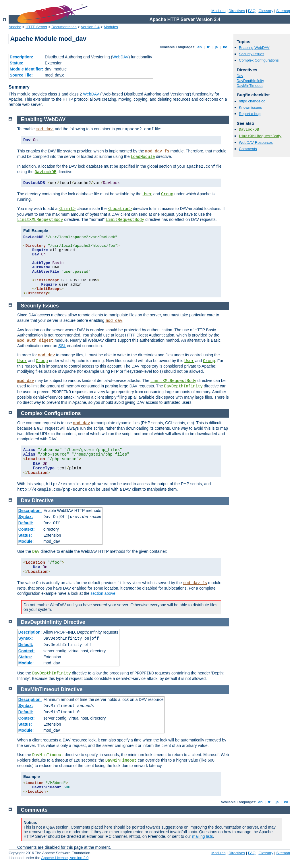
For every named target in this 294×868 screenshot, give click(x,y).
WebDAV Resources (256, 143)
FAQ (252, 11)
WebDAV (120, 57)
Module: (26, 541)
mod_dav (44, 129)
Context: (27, 529)
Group (167, 194)
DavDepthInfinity (250, 81)
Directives (237, 11)
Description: (22, 57)
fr (208, 47)
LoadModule (143, 157)
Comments (248, 149)
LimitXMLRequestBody (260, 136)
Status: (17, 63)
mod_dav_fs (157, 151)
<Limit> (67, 209)
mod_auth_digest (35, 341)
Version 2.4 (90, 27)
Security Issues (252, 54)
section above (103, 593)
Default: (26, 523)
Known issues (250, 107)
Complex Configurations (259, 60)
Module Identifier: (27, 69)
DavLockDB (249, 130)
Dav (240, 76)
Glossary (266, 11)
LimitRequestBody (125, 220)
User (148, 194)
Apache (15, 27)
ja (216, 47)
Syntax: (26, 517)
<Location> (120, 209)
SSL (62, 346)
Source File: (21, 75)
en (200, 47)
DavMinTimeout (250, 86)
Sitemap (283, 11)
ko (225, 47)
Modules (218, 11)
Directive (43, 500)
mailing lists (202, 836)
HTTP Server (36, 27)
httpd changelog (252, 101)
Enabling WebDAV (254, 48)
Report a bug (250, 114)
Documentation (64, 27)
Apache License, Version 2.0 (65, 858)
